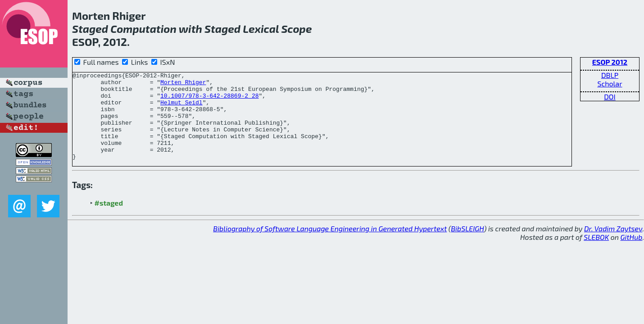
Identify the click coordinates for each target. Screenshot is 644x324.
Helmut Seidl (181, 109)
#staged (109, 220)
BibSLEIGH (467, 246)
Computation (143, 29)
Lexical (261, 29)
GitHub (632, 254)
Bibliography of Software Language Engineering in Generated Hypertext (330, 246)
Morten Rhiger (183, 85)
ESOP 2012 (610, 62)
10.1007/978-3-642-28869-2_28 (209, 101)
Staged (90, 29)
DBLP (610, 75)
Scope (296, 29)
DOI (610, 97)
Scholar (610, 83)
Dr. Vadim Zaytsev (613, 246)
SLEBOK (596, 254)
